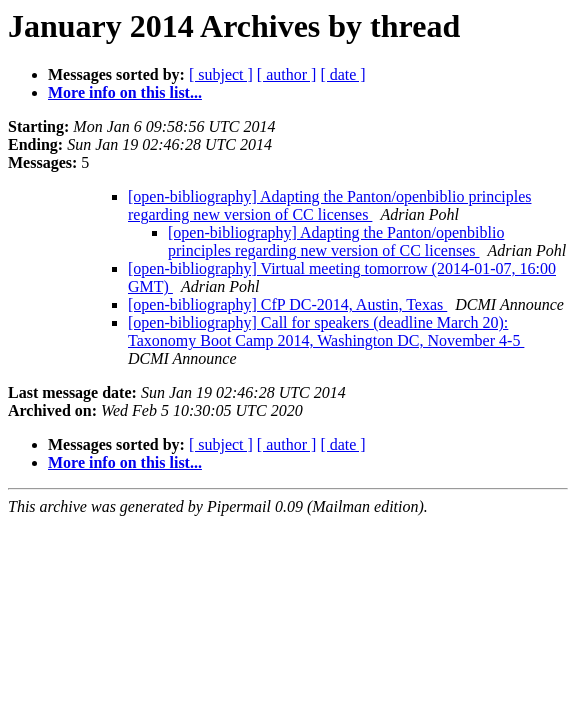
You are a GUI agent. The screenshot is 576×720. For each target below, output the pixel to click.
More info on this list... (125, 92)
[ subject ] (221, 74)
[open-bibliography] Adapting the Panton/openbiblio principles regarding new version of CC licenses (329, 205)
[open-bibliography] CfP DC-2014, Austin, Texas (287, 304)
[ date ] (342, 74)
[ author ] (287, 74)
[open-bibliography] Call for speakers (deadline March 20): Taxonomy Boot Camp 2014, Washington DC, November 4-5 (326, 331)
